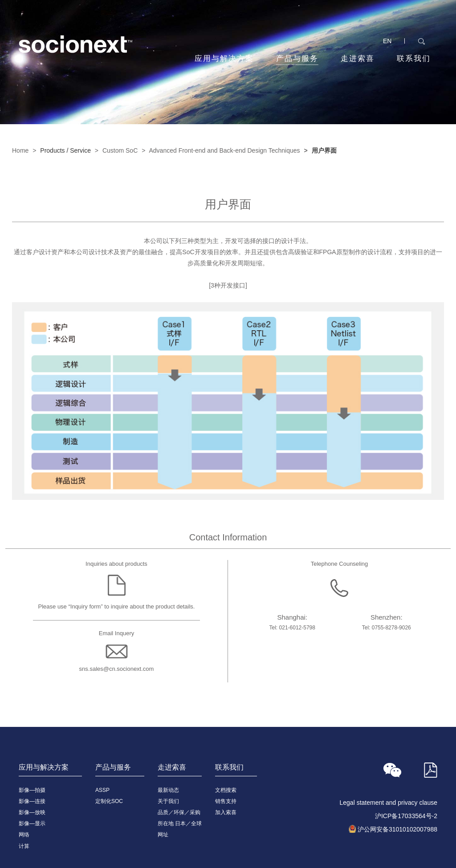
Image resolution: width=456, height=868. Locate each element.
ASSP (102, 790)
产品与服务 (297, 60)
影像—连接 (32, 801)
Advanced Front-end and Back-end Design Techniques (224, 150)
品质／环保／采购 (179, 812)
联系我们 (414, 59)
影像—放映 (32, 812)
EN (387, 41)
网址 (163, 835)
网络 (24, 835)
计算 (24, 846)
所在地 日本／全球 (180, 823)
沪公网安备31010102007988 (397, 829)
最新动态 (168, 790)
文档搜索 (226, 790)
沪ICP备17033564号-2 (406, 816)
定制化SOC (109, 801)
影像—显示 (32, 823)
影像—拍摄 (32, 790)
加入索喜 (226, 812)
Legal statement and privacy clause (389, 803)
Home (20, 150)
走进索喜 (358, 59)
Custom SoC (120, 150)
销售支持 (226, 801)
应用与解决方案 (224, 59)
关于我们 (168, 801)
